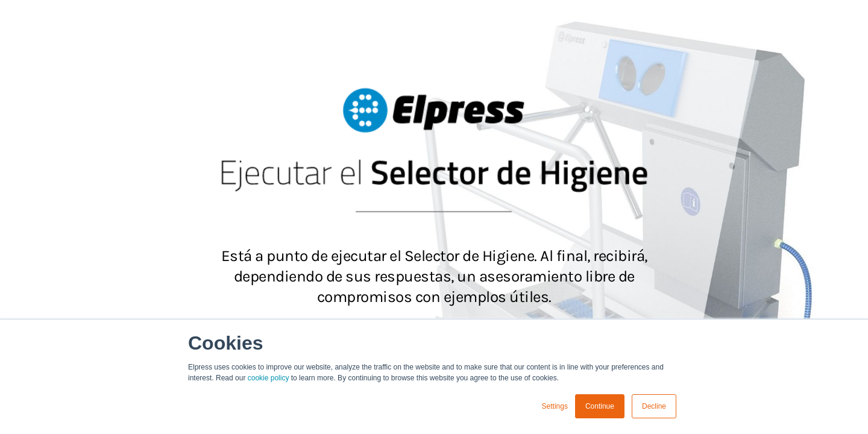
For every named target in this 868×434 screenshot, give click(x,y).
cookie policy (269, 378)
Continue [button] (600, 406)
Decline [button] (654, 406)
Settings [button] (555, 406)
